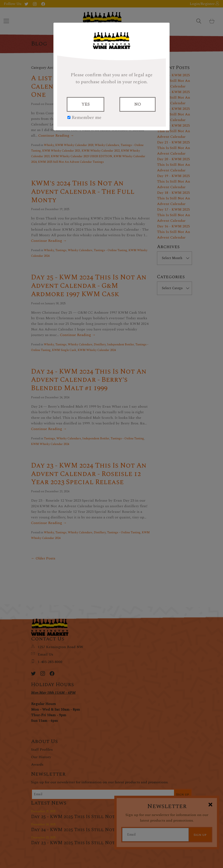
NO (138, 104)
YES (85, 104)
